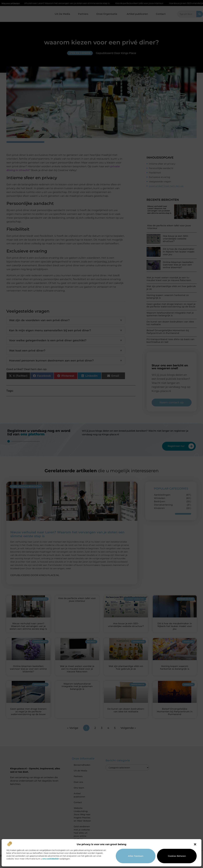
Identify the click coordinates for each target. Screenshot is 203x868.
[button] (195, 844)
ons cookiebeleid (50, 859)
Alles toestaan (136, 856)
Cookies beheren (177, 856)
